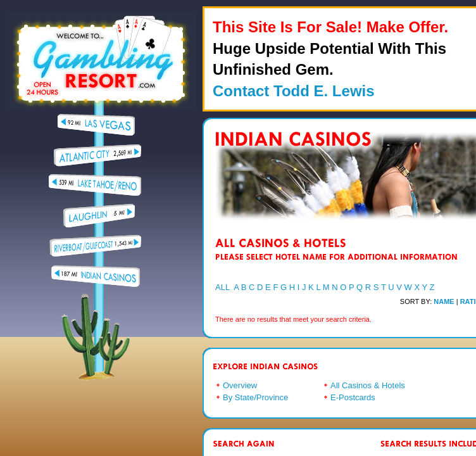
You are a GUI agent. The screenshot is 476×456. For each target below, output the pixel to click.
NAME (444, 301)
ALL (222, 287)
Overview (240, 385)
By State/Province (255, 397)
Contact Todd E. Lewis (294, 91)
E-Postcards (353, 397)
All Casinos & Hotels (368, 385)
